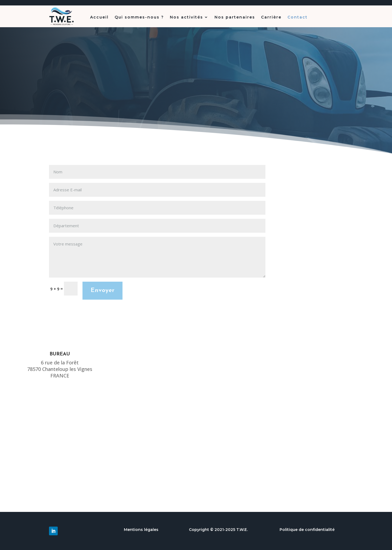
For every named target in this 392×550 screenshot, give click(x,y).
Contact (298, 17)
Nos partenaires (235, 17)
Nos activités (186, 17)
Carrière (271, 17)
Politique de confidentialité (307, 530)
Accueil (99, 17)
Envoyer (102, 291)
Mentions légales (141, 530)
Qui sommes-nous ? (139, 17)
